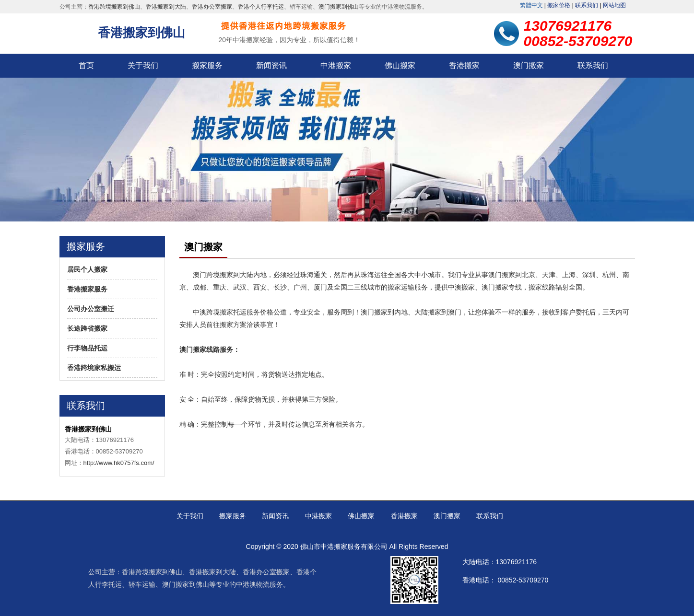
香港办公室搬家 (212, 7)
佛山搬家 (400, 65)
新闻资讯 (271, 65)
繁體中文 (531, 5)
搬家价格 (559, 5)
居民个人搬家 (87, 269)
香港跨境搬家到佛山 (114, 7)
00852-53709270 (523, 580)
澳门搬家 (529, 65)
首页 (86, 65)
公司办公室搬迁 (91, 309)
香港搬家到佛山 (141, 33)
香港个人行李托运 (261, 7)
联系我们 (587, 5)
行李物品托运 (87, 348)
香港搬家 (464, 65)
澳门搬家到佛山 (339, 7)
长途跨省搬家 (87, 328)
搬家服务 (207, 65)
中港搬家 (336, 65)
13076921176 (517, 562)
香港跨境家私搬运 (94, 368)
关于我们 (143, 65)
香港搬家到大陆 (166, 7)
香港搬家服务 (87, 289)
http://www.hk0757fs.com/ (119, 463)
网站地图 (614, 5)
